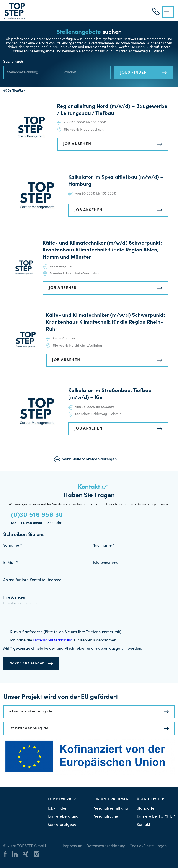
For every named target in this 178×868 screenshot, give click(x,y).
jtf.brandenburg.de (29, 728)
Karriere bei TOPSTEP (156, 817)
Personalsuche (105, 817)
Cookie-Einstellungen (148, 846)
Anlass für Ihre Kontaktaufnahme (32, 580)
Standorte (146, 809)
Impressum (73, 846)
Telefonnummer (106, 563)
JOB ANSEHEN (77, 144)
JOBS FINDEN (133, 73)
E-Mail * (11, 563)
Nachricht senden (27, 664)
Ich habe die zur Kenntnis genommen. (64, 641)
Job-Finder (57, 809)
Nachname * (104, 546)
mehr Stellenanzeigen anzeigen (89, 459)
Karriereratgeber (63, 825)
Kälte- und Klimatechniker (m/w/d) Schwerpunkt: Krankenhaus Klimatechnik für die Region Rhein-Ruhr (106, 323)
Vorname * (13, 546)
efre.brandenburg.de (31, 712)
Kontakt (144, 825)
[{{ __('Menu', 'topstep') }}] (168, 12)
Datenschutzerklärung (106, 846)
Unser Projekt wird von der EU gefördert (61, 697)
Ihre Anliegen (15, 598)
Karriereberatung (63, 817)
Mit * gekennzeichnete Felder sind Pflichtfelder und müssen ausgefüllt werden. (73, 649)
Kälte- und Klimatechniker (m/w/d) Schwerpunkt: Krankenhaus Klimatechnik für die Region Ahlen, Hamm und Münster (102, 251)
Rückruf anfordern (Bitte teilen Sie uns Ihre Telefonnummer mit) (66, 632)
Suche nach (13, 62)
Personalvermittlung (110, 809)
